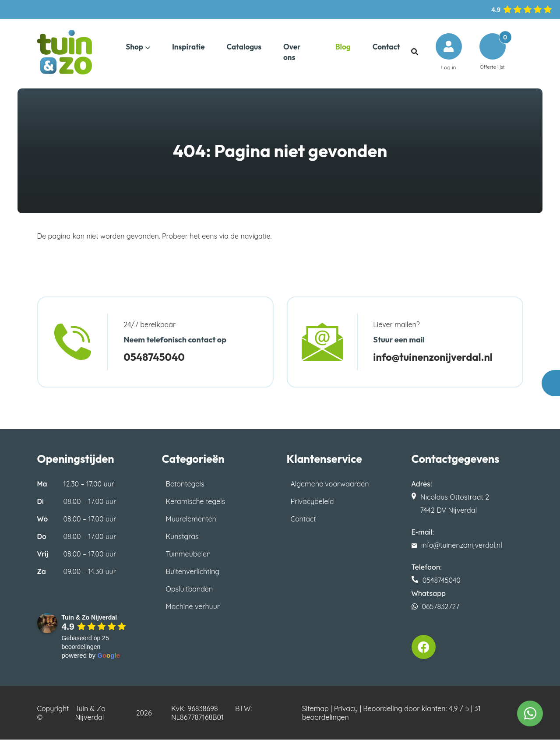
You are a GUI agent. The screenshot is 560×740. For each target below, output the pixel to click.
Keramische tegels (196, 501)
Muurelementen (191, 519)
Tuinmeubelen (188, 554)
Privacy (346, 709)
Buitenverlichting (193, 571)
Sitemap (315, 709)
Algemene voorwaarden (330, 484)
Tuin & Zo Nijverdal (90, 713)
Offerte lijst (492, 52)
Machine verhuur (193, 606)
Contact (303, 519)
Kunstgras (182, 536)
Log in (448, 52)
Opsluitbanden (190, 589)
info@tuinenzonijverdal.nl (437, 357)
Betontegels (185, 484)
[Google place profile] (90, 617)
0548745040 (156, 357)
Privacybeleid (312, 501)
